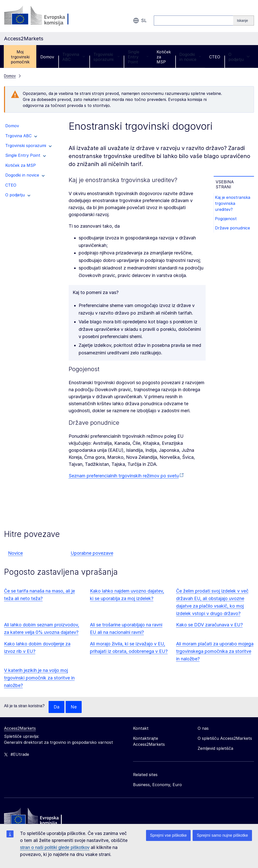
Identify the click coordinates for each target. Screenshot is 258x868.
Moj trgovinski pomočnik (20, 57)
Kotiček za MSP (164, 57)
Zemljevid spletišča (215, 748)
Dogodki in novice (190, 57)
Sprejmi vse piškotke (168, 835)
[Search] (244, 21)
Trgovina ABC (74, 57)
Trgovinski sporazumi (106, 57)
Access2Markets (20, 728)
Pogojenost (227, 219)
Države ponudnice (233, 229)
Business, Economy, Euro (157, 785)
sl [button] (140, 21)
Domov (47, 57)
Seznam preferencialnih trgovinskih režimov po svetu (124, 476)
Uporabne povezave (92, 553)
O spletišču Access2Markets (225, 738)
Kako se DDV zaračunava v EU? (209, 625)
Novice (15, 553)
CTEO (215, 57)
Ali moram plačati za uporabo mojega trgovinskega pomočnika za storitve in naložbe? (215, 651)
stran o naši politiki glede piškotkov (55, 847)
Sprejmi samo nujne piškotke (222, 835)
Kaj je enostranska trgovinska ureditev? (233, 204)
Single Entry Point (138, 57)
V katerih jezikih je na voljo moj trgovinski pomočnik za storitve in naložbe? (39, 678)
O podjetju (239, 57)
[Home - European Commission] (40, 818)
